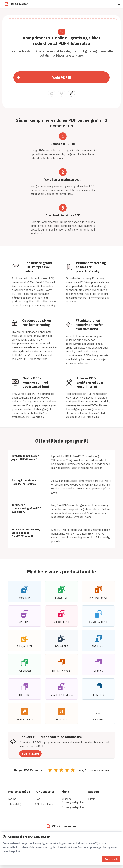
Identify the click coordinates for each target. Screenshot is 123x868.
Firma (65, 792)
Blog (37, 799)
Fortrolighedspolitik (73, 807)
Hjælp (92, 799)
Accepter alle (111, 859)
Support (94, 792)
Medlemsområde (19, 792)
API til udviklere (44, 804)
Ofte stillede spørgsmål (62, 441)
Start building (30, 754)
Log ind (12, 799)
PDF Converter (45, 792)
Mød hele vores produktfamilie (61, 572)
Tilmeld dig (14, 804)
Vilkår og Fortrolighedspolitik (73, 801)
